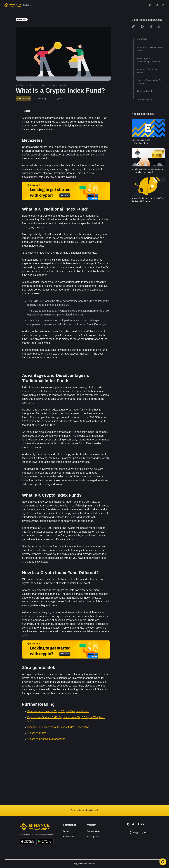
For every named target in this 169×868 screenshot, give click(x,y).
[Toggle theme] (163, 5)
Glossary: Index (37, 733)
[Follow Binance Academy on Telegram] (138, 824)
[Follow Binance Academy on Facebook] (128, 824)
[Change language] (157, 5)
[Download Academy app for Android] (45, 842)
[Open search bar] (150, 5)
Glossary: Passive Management (46, 739)
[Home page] (13, 5)
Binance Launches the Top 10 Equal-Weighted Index (58, 711)
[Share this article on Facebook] (142, 26)
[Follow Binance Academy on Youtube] (142, 824)
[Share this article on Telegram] (151, 26)
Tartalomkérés (94, 831)
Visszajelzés (93, 837)
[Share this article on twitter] (133, 26)
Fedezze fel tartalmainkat (85, 810)
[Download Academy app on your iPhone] (28, 842)
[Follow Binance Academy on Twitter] (133, 824)
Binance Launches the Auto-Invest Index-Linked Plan (58, 727)
